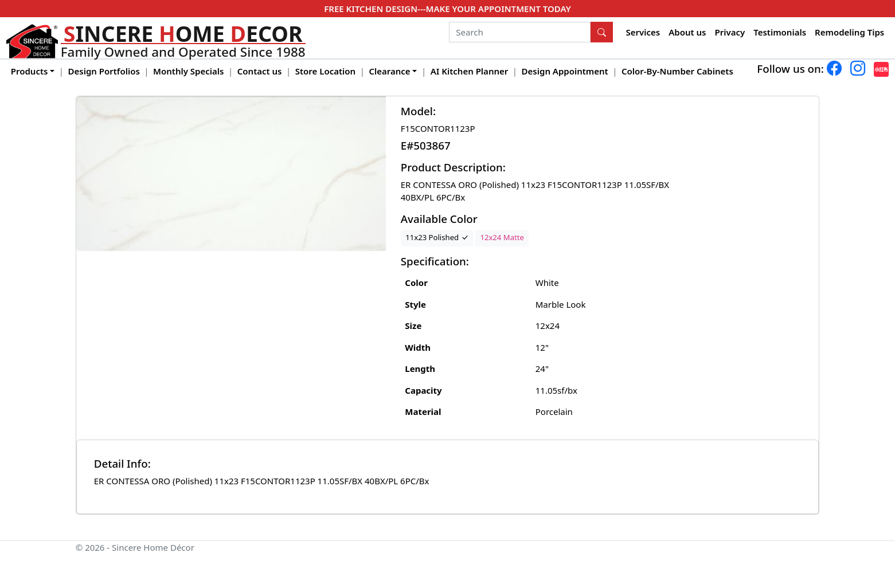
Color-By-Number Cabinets (677, 71)
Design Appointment (565, 71)
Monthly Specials (188, 71)
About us (687, 32)
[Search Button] (602, 32)
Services (643, 32)
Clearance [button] (389, 71)
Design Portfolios (104, 71)
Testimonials (780, 32)
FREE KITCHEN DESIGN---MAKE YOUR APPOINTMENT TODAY (447, 9)
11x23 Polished (437, 237)
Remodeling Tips (849, 32)
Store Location (325, 71)
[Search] (520, 32)
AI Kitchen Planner (470, 71)
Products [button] (30, 71)
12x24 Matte (502, 237)
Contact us (260, 71)
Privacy (730, 32)
